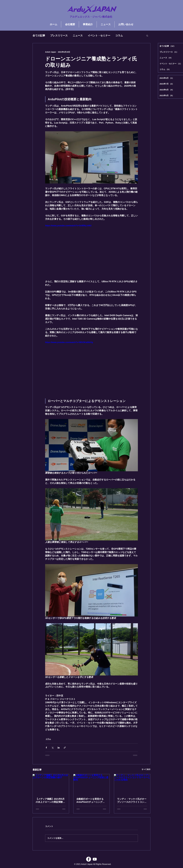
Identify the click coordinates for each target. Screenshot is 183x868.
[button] (147, 36)
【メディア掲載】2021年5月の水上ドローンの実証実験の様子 (50, 801)
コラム (119, 36)
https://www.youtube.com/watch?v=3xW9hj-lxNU (68, 226)
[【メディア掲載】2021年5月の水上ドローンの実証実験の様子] (51, 784)
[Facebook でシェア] (46, 748)
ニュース (78, 36)
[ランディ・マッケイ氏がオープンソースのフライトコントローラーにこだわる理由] (132, 784)
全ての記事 (39, 36)
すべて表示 (146, 769)
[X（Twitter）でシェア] (52, 748)
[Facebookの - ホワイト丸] (89, 859)
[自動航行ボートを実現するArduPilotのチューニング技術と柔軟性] (92, 784)
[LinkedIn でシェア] (59, 748)
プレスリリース (59, 36)
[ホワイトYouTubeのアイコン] (95, 859)
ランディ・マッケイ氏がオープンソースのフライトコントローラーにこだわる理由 (132, 801)
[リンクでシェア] (65, 748)
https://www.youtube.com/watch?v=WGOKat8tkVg (69, 342)
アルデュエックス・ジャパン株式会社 (91, 17)
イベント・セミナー (99, 36)
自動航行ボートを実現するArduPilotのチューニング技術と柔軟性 (91, 801)
